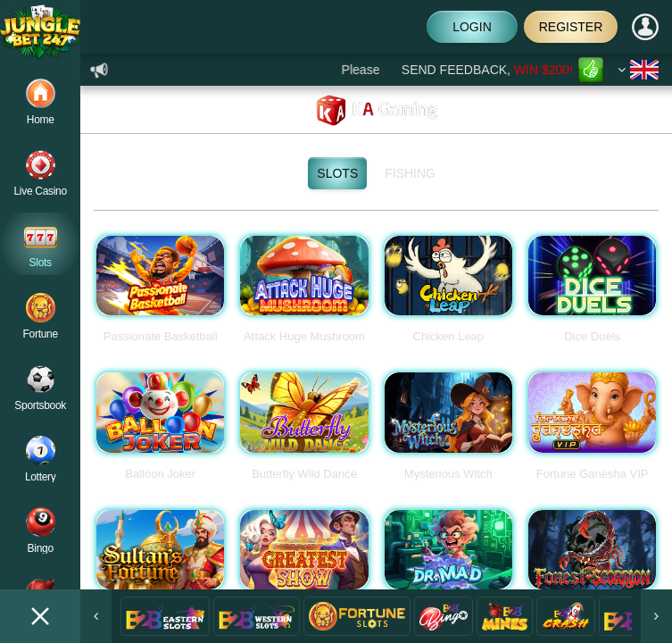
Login (471, 27)
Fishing (415, 173)
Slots (342, 173)
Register (571, 27)
